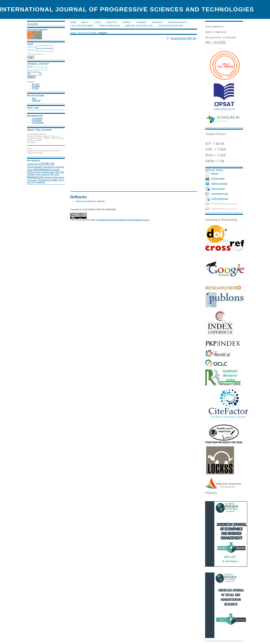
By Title (35, 88)
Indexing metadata (219, 184)
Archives (157, 22)
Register (111, 22)
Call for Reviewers (82, 26)
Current (141, 22)
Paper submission (109, 26)
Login (98, 22)
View (34, 98)
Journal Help (32, 24)
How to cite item (218, 189)
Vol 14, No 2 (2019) (87, 33)
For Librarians (38, 123)
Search (127, 22)
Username (32, 47)
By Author (36, 86)
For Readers (37, 118)
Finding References (220, 199)
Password (31, 50)
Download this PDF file (183, 38)
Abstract (215, 173)
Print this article (218, 179)
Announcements (178, 22)
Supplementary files (220, 194)
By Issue (36, 84)
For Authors (37, 120)
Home (73, 22)
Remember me (38, 54)
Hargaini (103, 33)
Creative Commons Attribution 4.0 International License (124, 220)
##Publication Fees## (170, 26)
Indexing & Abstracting (139, 26)
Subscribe (36, 100)
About (85, 22)
